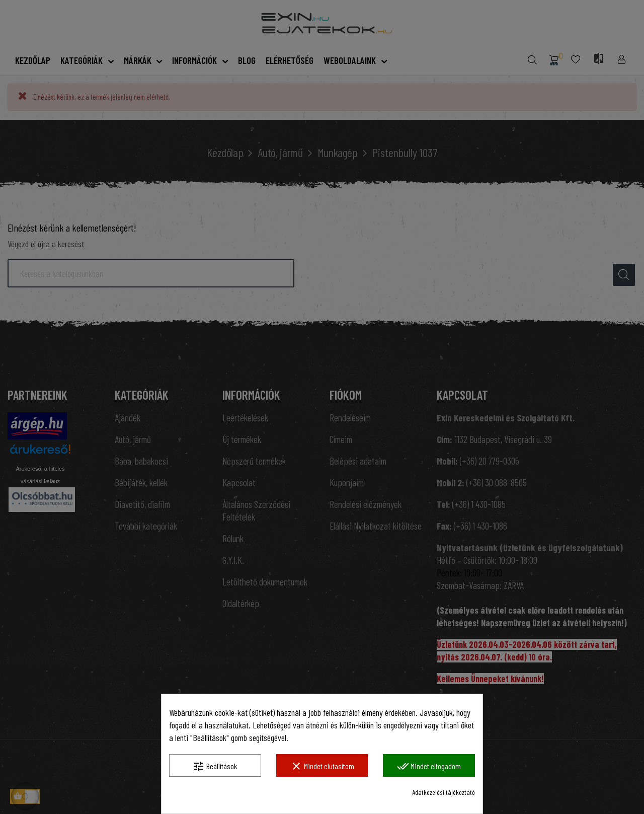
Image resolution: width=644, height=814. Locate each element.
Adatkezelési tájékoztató (444, 792)
